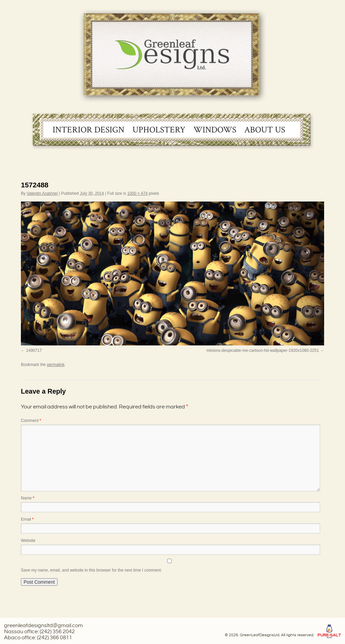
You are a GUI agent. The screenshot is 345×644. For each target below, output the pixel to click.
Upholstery (159, 130)
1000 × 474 (137, 193)
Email (27, 519)
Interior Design (88, 130)
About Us (265, 130)
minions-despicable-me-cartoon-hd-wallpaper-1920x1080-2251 (262, 350)
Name (28, 498)
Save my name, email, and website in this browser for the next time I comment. (91, 570)
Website (28, 541)
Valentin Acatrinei (42, 193)
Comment (31, 421)
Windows (215, 130)
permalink (56, 365)
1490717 (34, 350)
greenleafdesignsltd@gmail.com (43, 626)
